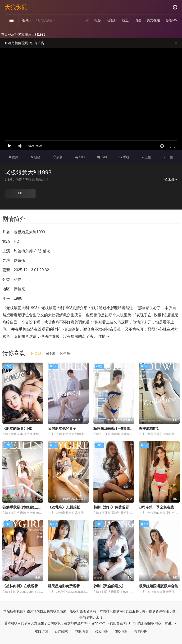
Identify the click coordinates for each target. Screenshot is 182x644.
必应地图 (102, 631)
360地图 (121, 631)
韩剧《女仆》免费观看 (111, 507)
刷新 (58, 157)
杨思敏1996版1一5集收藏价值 (117, 428)
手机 (124, 157)
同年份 (65, 353)
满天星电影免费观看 (64, 586)
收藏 (13, 157)
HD (20, 193)
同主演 (50, 353)
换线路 (171, 179)
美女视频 (153, 20)
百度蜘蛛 (61, 631)
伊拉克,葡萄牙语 (37, 179)
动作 (13, 34)
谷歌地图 (82, 631)
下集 (168, 157)
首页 (5, 34)
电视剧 (111, 20)
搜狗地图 (141, 631)
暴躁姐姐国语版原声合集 (158, 586)
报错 (36, 157)
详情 (104, 336)
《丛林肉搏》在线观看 (20, 586)
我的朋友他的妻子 (62, 428)
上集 (146, 157)
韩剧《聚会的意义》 (109, 586)
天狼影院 (16, 7)
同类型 (36, 353)
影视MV (171, 20)
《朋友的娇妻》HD (17, 428)
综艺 (125, 20)
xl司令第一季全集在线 (156, 507)
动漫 (138, 20)
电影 (98, 20)
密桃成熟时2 (149, 428)
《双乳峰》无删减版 (64, 507)
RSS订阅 (41, 631)
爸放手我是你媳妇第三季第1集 (26, 507)
